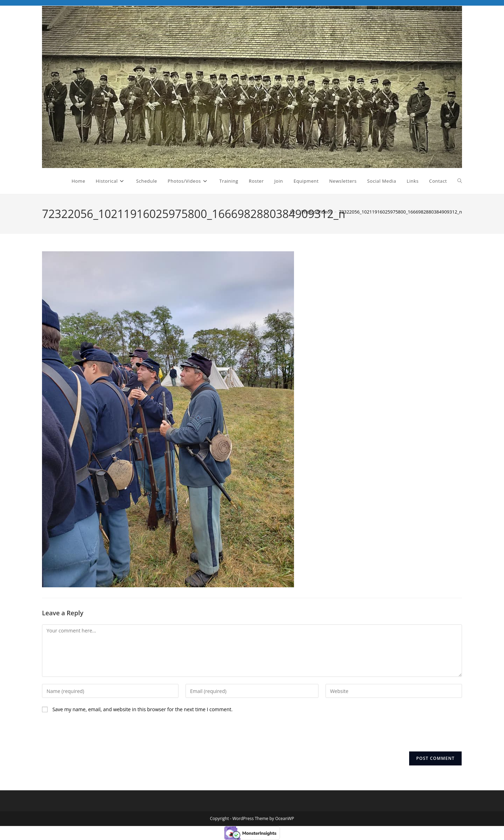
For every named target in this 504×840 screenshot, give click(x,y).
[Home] (292, 212)
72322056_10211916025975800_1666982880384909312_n (400, 212)
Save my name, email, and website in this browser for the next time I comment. (143, 709)
